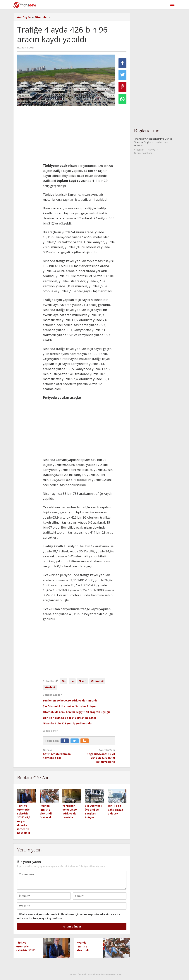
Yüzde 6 (50, 687)
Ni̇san (83, 681)
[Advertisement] (79, 136)
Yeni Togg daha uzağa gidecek (115, 810)
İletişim (140, 150)
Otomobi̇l (97, 681)
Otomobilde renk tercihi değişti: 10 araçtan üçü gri (76, 712)
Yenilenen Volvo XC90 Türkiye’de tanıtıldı (70, 700)
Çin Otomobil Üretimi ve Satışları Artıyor (69, 706)
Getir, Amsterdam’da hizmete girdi (60, 754)
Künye (152, 150)
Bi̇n (63, 681)
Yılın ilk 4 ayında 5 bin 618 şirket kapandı (69, 718)
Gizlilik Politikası (143, 153)
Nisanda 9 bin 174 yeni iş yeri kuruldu (67, 723)
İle (72, 681)
